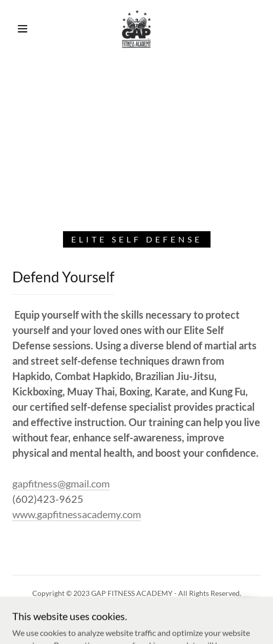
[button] (25, 29)
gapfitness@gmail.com (61, 483)
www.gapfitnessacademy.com (77, 514)
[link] (136, 29)
